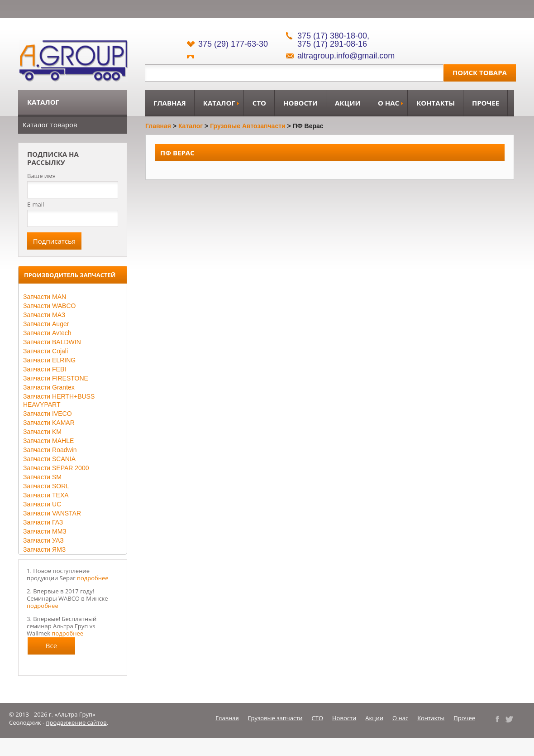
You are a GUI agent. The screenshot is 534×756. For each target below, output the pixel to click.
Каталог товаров (50, 125)
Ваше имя (41, 176)
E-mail (36, 204)
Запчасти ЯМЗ (44, 549)
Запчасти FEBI (45, 369)
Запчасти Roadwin (50, 450)
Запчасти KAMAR (49, 423)
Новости (300, 103)
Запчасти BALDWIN (52, 342)
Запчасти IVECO (48, 414)
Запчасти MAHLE (48, 441)
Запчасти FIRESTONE (56, 378)
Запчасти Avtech (47, 333)
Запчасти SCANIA (49, 459)
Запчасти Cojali (45, 351)
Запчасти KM (42, 432)
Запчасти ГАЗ (43, 522)
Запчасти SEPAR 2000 (56, 468)
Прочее (486, 103)
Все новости (52, 648)
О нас (389, 103)
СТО (259, 103)
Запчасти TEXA (46, 495)
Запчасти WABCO (49, 306)
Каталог (219, 103)
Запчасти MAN (45, 297)
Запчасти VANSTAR (52, 513)
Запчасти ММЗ (45, 531)
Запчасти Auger (46, 324)
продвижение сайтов (76, 722)
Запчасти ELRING (49, 360)
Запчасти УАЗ (43, 540)
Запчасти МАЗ (44, 315)
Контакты (436, 103)
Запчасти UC (42, 504)
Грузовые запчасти (275, 718)
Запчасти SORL (46, 486)
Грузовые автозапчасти (248, 126)
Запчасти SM (42, 477)
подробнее (93, 578)
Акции (348, 103)
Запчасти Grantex (49, 387)
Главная (170, 103)
